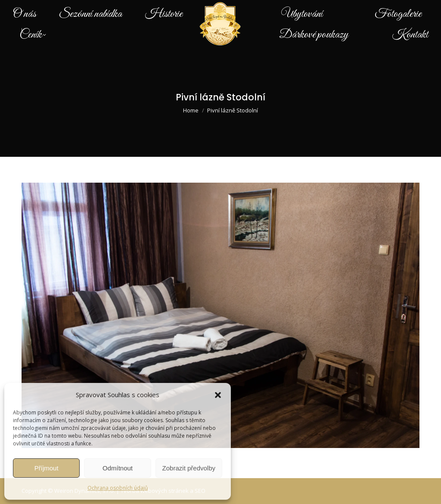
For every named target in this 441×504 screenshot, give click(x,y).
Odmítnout (118, 468)
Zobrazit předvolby (189, 468)
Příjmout (47, 468)
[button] (218, 395)
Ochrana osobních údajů (118, 488)
